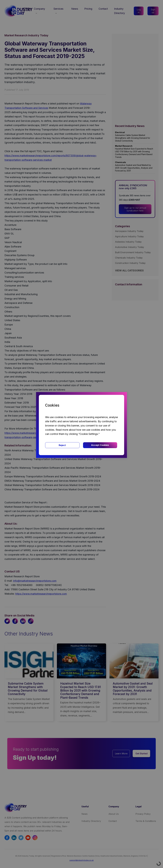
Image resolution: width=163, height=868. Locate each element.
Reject (62, 445)
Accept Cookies (100, 445)
